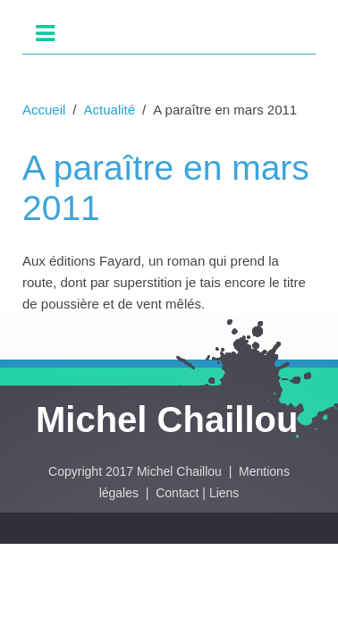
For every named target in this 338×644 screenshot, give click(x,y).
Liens (224, 493)
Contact (177, 493)
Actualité (110, 110)
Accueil (44, 110)
